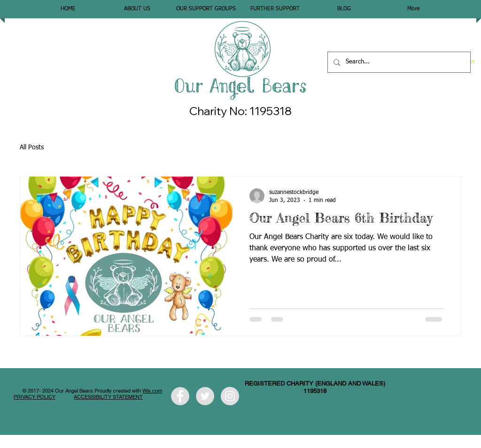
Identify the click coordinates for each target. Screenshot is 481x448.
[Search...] (398, 62)
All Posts (32, 147)
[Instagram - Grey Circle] (230, 396)
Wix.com (152, 391)
